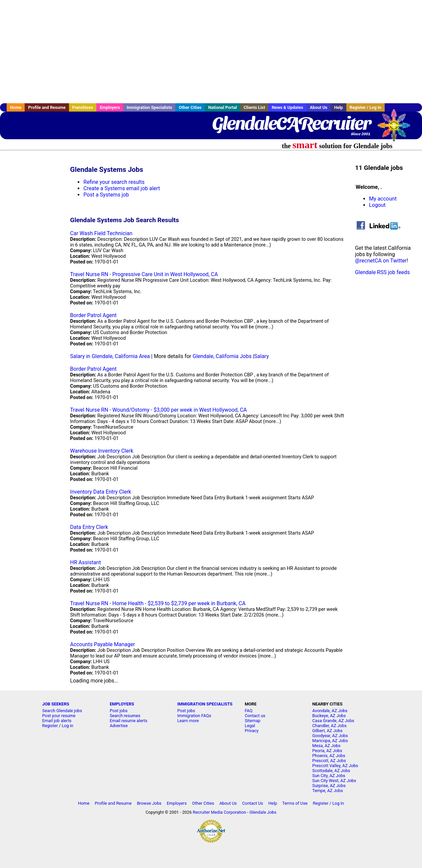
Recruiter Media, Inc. (397, 129)
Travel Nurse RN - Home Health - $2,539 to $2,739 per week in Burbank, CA (158, 603)
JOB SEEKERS (56, 704)
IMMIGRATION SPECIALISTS (205, 704)
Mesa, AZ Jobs (326, 746)
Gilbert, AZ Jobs (327, 731)
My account (383, 199)
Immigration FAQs (194, 716)
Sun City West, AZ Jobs (334, 781)
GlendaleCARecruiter (291, 123)
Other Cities (190, 107)
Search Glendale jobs (62, 711)
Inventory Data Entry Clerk (100, 492)
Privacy (251, 731)
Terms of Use (295, 803)
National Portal (222, 107)
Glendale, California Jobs (222, 356)
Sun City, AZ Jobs (329, 776)
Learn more (188, 721)
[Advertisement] (211, 52)
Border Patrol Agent (93, 315)
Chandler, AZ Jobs (329, 726)
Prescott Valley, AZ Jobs (335, 766)
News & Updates (287, 107)
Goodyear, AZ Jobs (330, 736)
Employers (110, 107)
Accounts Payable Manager (102, 644)
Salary (262, 356)
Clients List (254, 107)
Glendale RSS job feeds (382, 272)
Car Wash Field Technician (101, 233)
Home (16, 107)
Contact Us (252, 803)
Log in (67, 726)
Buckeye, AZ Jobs (329, 716)
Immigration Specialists (149, 107)
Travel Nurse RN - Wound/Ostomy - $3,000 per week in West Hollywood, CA (158, 410)
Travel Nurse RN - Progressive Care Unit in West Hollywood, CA (144, 274)
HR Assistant (85, 562)
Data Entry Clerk (89, 527)
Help (338, 107)
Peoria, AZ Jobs (327, 751)
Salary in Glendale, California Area (110, 356)
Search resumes (125, 716)
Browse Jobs (149, 803)
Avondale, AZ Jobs (330, 711)
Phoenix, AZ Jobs (329, 756)
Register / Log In (365, 107)
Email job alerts (57, 721)
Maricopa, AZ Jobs (330, 741)
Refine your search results (114, 182)
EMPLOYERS (122, 704)
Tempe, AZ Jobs (328, 791)
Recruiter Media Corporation (219, 812)
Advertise (119, 726)
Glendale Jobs (263, 812)
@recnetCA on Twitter (381, 261)
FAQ (248, 711)
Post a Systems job (106, 195)
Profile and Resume (47, 107)
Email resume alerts (128, 721)
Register (50, 726)
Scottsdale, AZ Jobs (331, 771)
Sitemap (252, 721)
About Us (318, 107)
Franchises (83, 107)
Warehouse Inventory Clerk (102, 451)
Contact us (255, 716)
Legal (250, 726)
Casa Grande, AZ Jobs (333, 721)
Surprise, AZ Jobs (329, 786)
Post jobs (118, 711)
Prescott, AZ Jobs (329, 761)
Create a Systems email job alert (122, 188)
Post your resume (59, 716)
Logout (377, 205)
